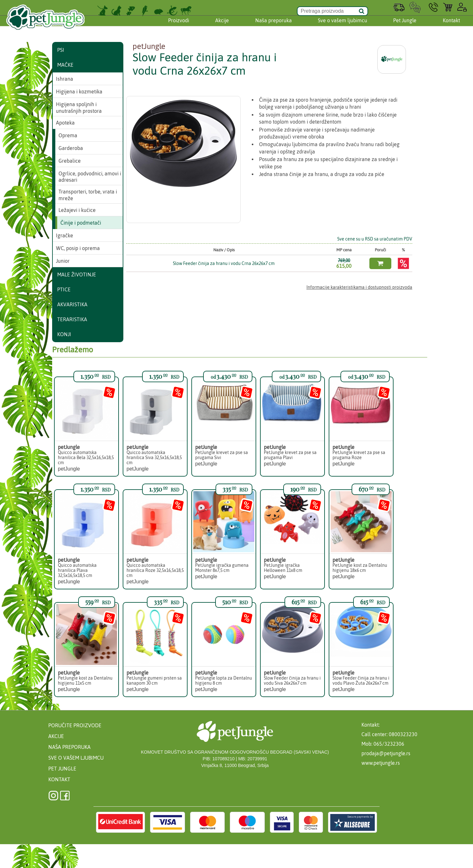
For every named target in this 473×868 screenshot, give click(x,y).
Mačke (65, 65)
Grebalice (70, 161)
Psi (61, 50)
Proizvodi (179, 26)
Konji (64, 334)
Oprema (68, 135)
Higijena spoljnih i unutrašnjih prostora (79, 108)
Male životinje (77, 275)
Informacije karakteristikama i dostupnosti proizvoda (359, 287)
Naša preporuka (274, 26)
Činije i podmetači (81, 223)
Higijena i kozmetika (79, 92)
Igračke (65, 235)
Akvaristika (72, 304)
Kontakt (451, 26)
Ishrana (65, 79)
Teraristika (72, 319)
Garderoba (71, 148)
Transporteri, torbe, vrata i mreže (88, 195)
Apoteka (65, 123)
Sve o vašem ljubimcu (343, 26)
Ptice (64, 289)
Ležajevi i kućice (77, 210)
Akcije (222, 26)
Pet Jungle (405, 26)
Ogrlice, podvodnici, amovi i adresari (90, 177)
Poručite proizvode (75, 725)
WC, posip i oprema (78, 248)
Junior (63, 261)
